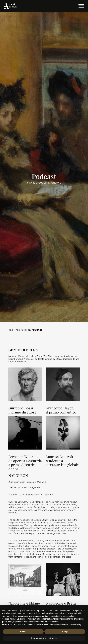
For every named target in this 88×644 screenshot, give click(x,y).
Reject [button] (23, 632)
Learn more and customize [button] (44, 638)
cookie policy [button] (68, 616)
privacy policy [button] (12, 613)
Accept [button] (65, 632)
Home (11, 330)
